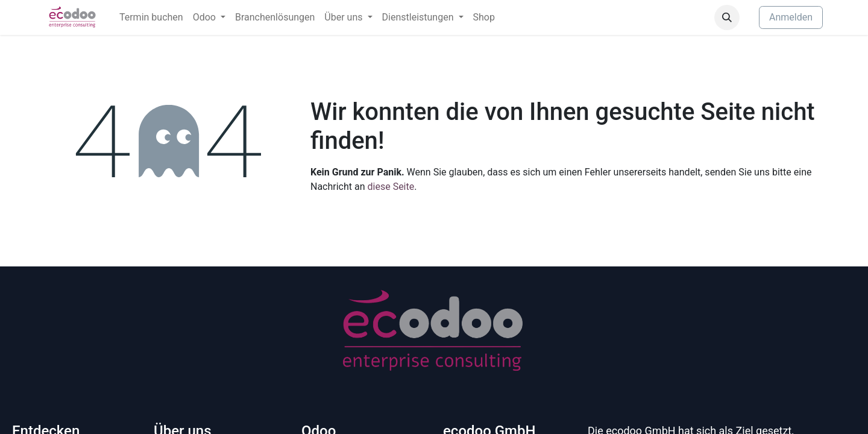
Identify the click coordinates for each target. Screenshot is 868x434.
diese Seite (391, 187)
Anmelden (791, 17)
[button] (727, 17)
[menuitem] (151, 17)
